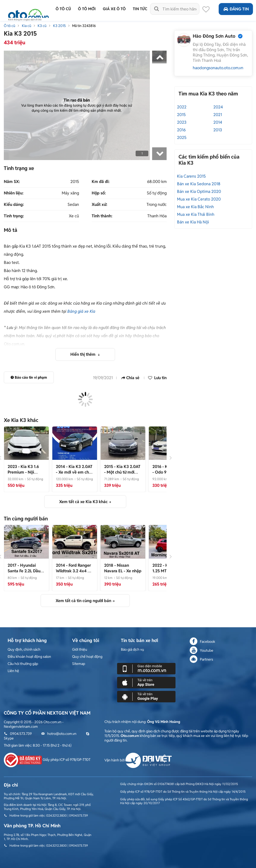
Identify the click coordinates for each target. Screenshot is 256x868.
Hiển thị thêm (83, 354)
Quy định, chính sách (24, 649)
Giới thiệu (80, 649)
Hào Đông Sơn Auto (214, 36)
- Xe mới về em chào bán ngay (75, 472)
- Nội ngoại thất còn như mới (25, 475)
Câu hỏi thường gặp (23, 664)
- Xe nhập (123, 568)
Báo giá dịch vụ (132, 649)
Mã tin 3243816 (84, 26)
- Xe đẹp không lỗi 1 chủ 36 (26, 574)
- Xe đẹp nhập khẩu (74, 571)
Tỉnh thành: (102, 216)
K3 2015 (59, 26)
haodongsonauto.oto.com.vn (218, 68)
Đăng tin (236, 9)
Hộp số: (99, 193)
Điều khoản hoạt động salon (29, 657)
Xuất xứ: (99, 205)
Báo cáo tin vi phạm (29, 377)
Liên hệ (13, 671)
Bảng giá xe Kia (81, 311)
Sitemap (79, 664)
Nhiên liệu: (14, 193)
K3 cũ (42, 26)
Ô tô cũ (10, 26)
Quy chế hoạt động (87, 657)
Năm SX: (12, 182)
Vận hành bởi (138, 760)
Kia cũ (27, 26)
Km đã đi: (101, 182)
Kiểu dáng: (14, 205)
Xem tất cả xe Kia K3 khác (83, 502)
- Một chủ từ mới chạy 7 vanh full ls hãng (122, 475)
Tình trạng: (14, 216)
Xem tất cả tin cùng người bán (83, 601)
